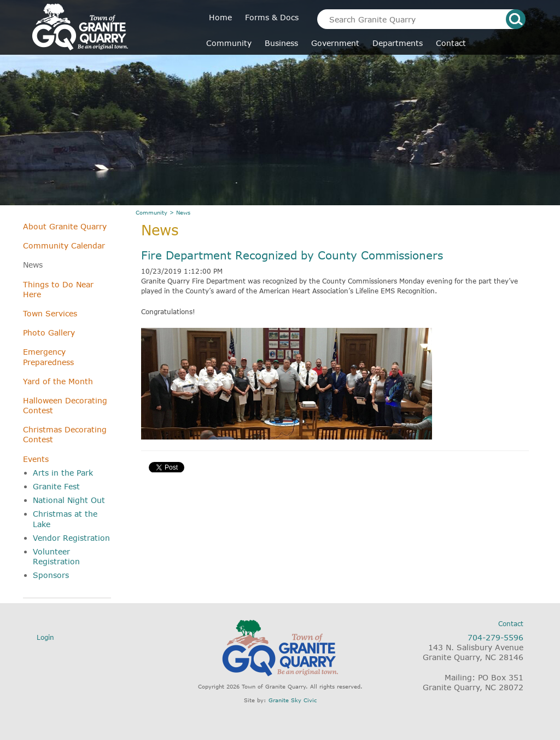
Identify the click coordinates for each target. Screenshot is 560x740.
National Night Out (69, 500)
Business (281, 43)
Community (229, 43)
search (516, 19)
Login (45, 637)
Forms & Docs (272, 17)
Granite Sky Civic (293, 700)
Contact (451, 43)
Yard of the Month (58, 381)
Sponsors (51, 575)
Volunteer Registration (56, 556)
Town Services (50, 313)
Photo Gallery (49, 333)
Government (335, 43)
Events (36, 459)
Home (220, 17)
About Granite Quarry (65, 226)
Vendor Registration (71, 538)
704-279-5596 (495, 637)
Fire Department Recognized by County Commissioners (292, 255)
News (33, 265)
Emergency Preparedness (48, 357)
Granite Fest (56, 486)
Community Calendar (64, 245)
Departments (398, 43)
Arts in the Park (63, 473)
